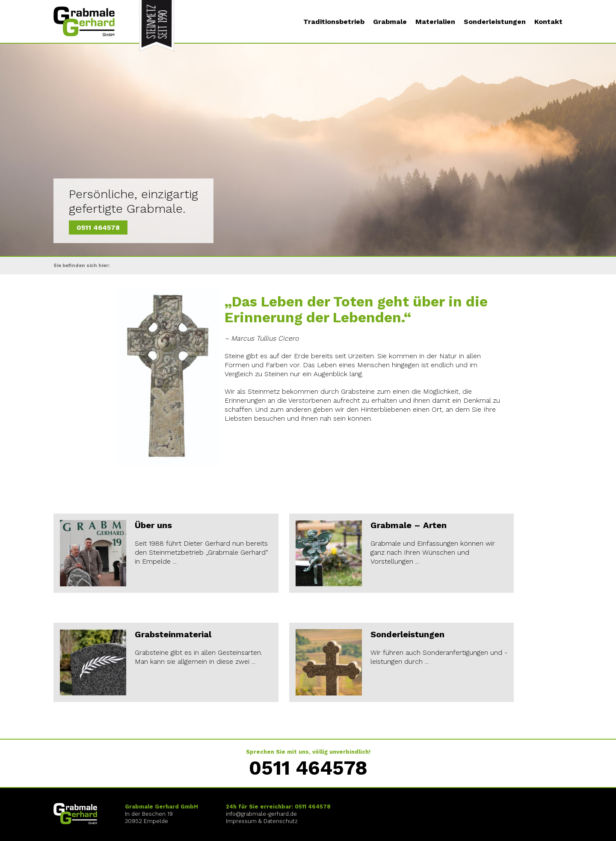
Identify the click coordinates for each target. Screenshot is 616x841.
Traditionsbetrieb (334, 22)
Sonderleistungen (495, 22)
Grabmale (390, 22)
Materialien (435, 22)
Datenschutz (281, 821)
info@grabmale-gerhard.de (261, 814)
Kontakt (548, 22)
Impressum (241, 821)
